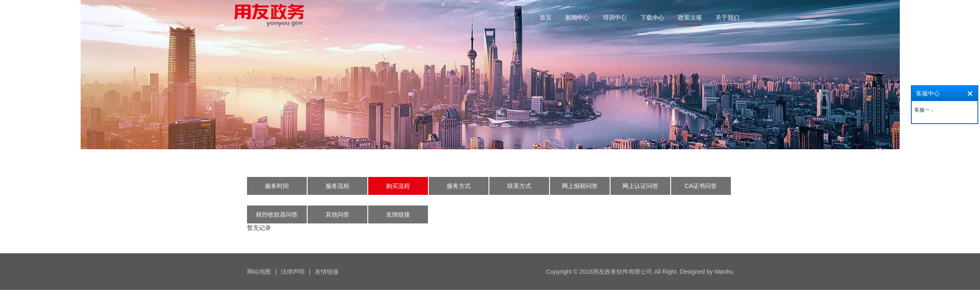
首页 (546, 17)
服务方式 (459, 186)
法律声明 (293, 272)
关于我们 (727, 17)
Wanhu (724, 272)
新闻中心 (577, 17)
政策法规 (690, 17)
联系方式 (519, 186)
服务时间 (277, 186)
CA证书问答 (701, 186)
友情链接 (398, 214)
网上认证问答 (640, 186)
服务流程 (337, 186)
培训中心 (615, 17)
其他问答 (337, 214)
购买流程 (398, 186)
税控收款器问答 (277, 214)
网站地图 (259, 272)
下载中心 (652, 17)
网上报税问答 (580, 186)
